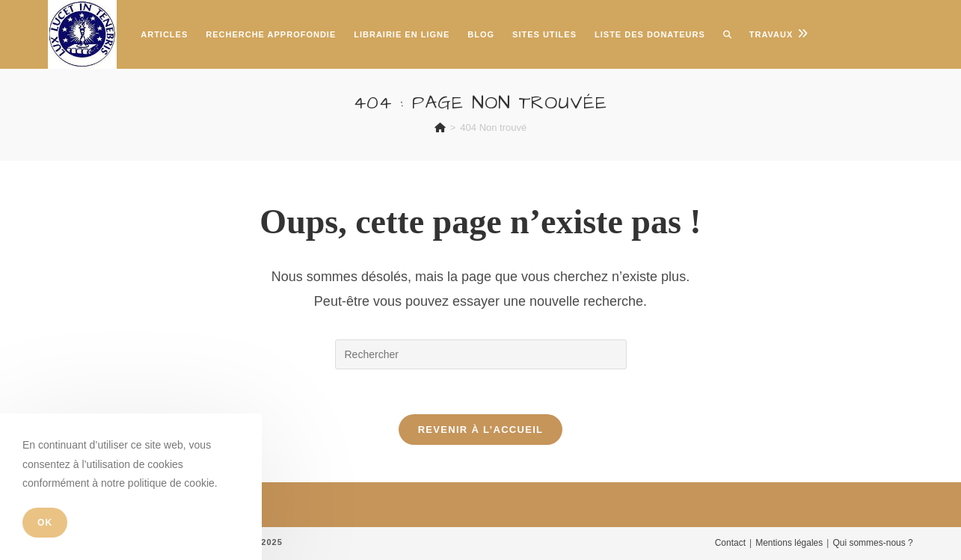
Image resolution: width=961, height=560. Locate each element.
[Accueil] (440, 127)
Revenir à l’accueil (481, 430)
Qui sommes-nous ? (872, 543)
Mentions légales (789, 543)
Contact (730, 543)
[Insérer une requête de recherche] (481, 354)
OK (45, 523)
